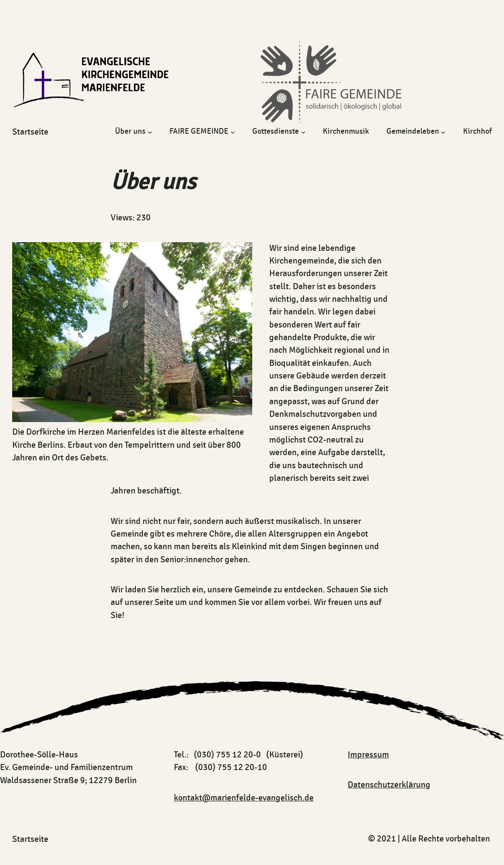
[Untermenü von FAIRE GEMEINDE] (233, 132)
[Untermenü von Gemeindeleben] (443, 132)
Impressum (368, 755)
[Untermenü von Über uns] (150, 132)
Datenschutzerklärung (389, 785)
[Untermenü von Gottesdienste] (303, 132)
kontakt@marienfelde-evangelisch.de (244, 798)
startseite (30, 132)
